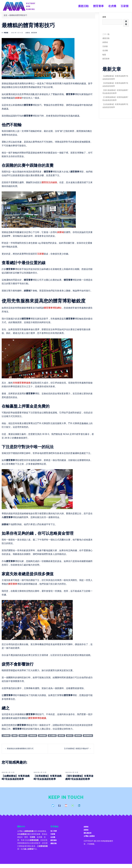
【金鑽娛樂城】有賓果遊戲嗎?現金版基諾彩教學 (16, 779)
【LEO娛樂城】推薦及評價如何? (76, 749)
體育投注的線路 (49, 182)
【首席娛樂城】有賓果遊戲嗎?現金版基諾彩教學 (48, 779)
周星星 (6, 33)
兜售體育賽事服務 (22, 383)
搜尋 (104, 17)
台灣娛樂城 (6, 736)
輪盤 (104, 55)
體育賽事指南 (88, 736)
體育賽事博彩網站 (53, 308)
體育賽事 (98, 6)
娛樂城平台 (23, 736)
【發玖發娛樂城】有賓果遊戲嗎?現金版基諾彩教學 (79, 779)
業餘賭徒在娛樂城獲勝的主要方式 (20, 749)
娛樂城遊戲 (42, 736)
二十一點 (106, 34)
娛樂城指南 (33, 736)
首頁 (5, 15)
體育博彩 (61, 736)
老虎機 (112, 6)
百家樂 (125, 6)
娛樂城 (28, 33)
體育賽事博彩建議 (37, 718)
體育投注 (70, 736)
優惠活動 (83, 6)
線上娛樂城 (52, 736)
